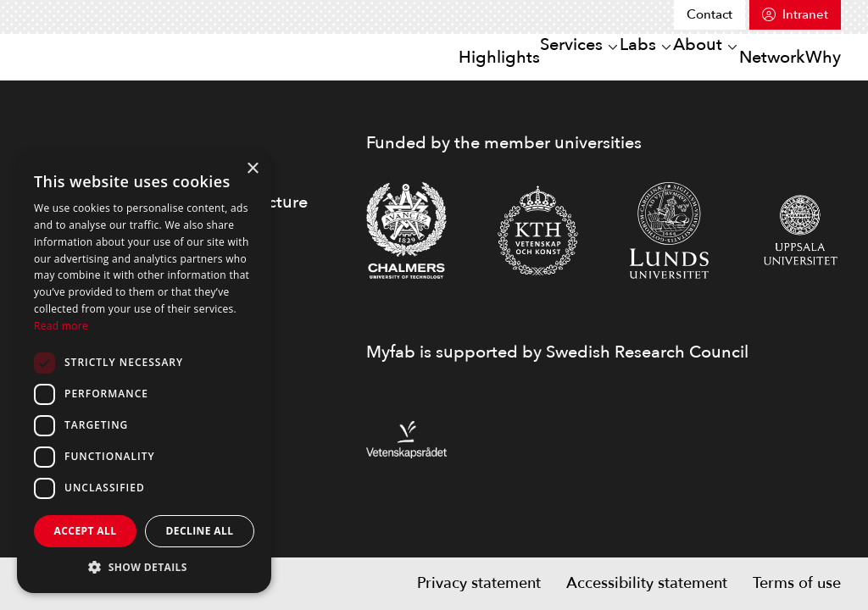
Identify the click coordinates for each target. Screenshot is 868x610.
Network (740, 56)
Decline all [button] (200, 531)
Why (812, 56)
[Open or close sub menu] (518, 58)
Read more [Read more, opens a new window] (61, 326)
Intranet (805, 14)
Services (479, 56)
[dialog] (144, 372)
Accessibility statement (647, 583)
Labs (566, 56)
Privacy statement (479, 583)
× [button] (252, 169)
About (646, 56)
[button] (144, 567)
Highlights (388, 56)
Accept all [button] (86, 531)
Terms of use (797, 583)
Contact (709, 14)
